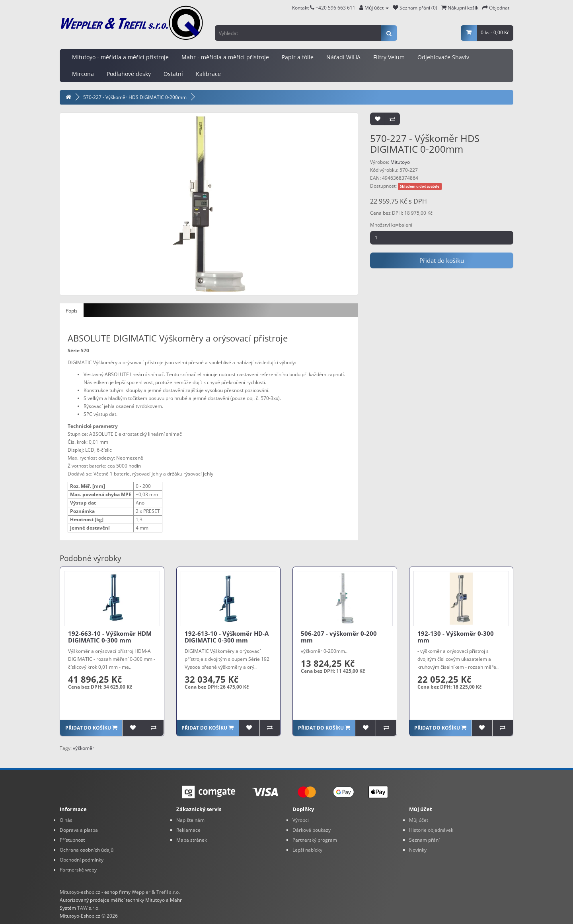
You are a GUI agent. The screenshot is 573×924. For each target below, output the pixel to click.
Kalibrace (208, 74)
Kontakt (303, 8)
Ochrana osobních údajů (87, 850)
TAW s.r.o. (88, 908)
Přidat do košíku (442, 260)
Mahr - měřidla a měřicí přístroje (225, 57)
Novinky (418, 850)
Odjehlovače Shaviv (443, 57)
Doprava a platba (79, 830)
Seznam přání (424, 840)
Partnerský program (315, 840)
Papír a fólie (298, 57)
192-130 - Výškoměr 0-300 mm (456, 637)
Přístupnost (72, 840)
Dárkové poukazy (312, 830)
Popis (72, 311)
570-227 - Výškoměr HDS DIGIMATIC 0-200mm (135, 97)
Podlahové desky (129, 74)
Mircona (83, 74)
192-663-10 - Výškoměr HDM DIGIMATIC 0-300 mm (110, 637)
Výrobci (301, 820)
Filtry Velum (389, 57)
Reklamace (188, 830)
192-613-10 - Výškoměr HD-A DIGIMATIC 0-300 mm (227, 637)
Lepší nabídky (307, 850)
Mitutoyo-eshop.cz (80, 892)
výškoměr (84, 748)
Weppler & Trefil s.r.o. (156, 892)
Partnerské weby (78, 870)
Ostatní (173, 74)
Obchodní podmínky (82, 860)
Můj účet (419, 820)
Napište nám (190, 820)
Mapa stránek (192, 840)
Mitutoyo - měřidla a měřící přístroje (120, 57)
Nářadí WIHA (343, 57)
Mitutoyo (400, 162)
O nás (66, 820)
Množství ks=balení (391, 225)
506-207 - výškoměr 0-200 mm (339, 637)
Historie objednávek (431, 830)
